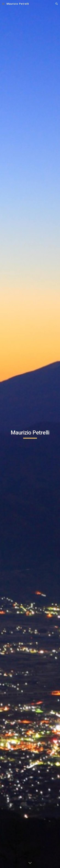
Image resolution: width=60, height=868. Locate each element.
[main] (30, 434)
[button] (3, 4)
